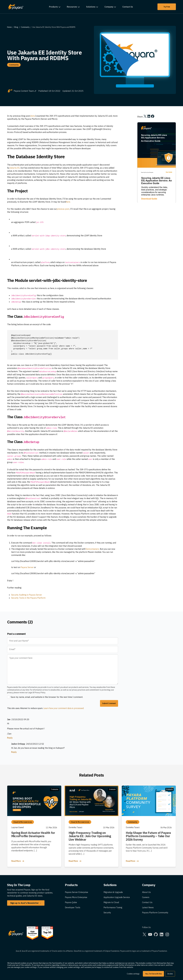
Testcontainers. (92, 549)
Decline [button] (170, 974)
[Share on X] (145, 116)
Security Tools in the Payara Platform (28, 598)
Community (25, 27)
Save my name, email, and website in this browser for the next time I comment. (47, 697)
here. (68, 202)
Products (53, 7)
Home (9, 27)
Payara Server (27, 567)
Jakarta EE (15, 168)
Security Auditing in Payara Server (27, 595)
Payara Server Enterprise (77, 892)
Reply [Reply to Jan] (10, 738)
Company (109, 7)
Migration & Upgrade (113, 892)
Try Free (167, 7)
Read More (18, 861)
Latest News (148, 907)
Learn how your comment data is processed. (64, 708)
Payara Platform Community (155, 913)
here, (33, 116)
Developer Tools (73, 907)
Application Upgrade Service (117, 897)
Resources (72, 7)
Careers (146, 897)
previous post (63, 209)
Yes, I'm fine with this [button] (153, 974)
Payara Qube (71, 902)
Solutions (91, 7)
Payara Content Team (25, 91)
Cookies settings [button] (133, 974)
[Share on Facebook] (153, 116)
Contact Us (128, 7)
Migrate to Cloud (111, 902)
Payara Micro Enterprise (76, 897)
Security (107, 913)
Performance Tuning (113, 907)
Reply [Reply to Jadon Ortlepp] (14, 752)
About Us (146, 892)
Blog (16, 27)
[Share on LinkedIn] (149, 116)
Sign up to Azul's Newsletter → (26, 903)
